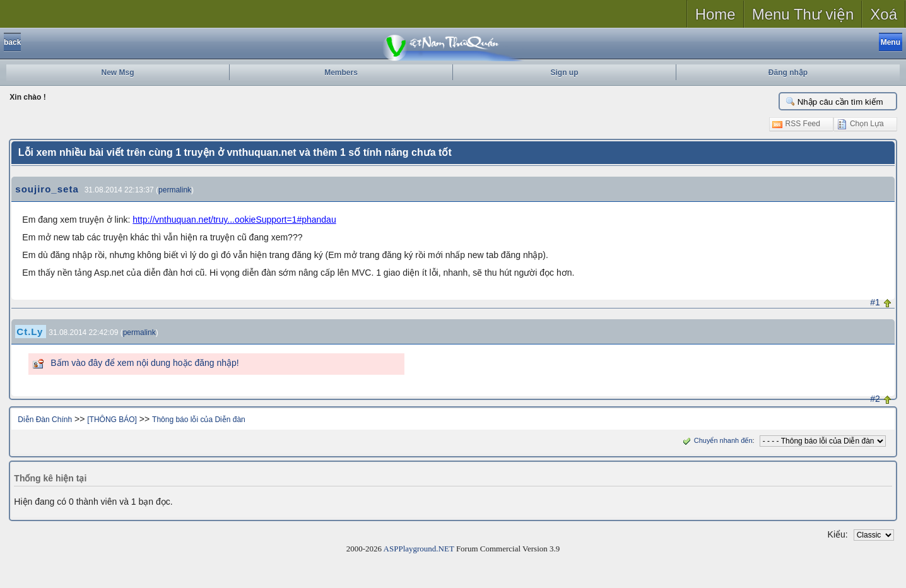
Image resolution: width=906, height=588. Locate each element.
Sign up (565, 73)
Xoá (884, 14)
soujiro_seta (47, 189)
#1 (875, 302)
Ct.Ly (30, 332)
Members (341, 73)
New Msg (117, 73)
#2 (875, 399)
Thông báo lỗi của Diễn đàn (199, 420)
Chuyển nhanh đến (716, 440)
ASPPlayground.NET (419, 549)
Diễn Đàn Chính (45, 420)
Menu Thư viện (803, 14)
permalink (175, 190)
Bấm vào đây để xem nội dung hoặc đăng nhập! (144, 363)
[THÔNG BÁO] (112, 420)
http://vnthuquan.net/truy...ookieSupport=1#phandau (234, 220)
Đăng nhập (788, 73)
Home (715, 14)
